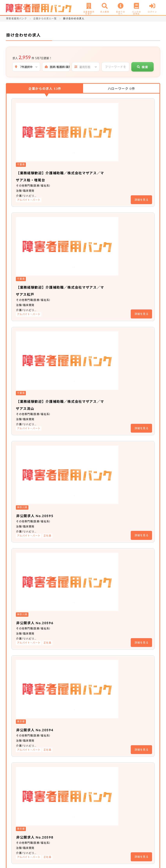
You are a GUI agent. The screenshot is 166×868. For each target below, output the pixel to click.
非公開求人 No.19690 (81, 515)
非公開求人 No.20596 (81, 325)
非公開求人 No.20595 (81, 277)
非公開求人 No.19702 (81, 562)
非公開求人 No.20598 (81, 420)
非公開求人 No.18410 (81, 705)
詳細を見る (142, 140)
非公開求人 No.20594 (81, 372)
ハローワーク (121, 89)
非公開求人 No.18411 (81, 657)
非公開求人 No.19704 (81, 467)
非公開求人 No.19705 (81, 610)
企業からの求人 (45, 89)
